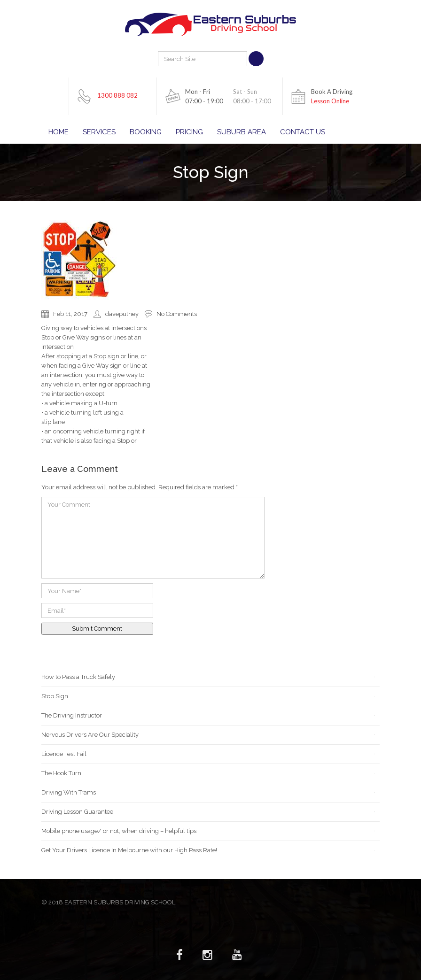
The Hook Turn (61, 773)
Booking (146, 132)
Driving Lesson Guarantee (77, 812)
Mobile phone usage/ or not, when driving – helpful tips (119, 831)
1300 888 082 (117, 95)
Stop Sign (55, 696)
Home (58, 132)
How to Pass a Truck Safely (78, 677)
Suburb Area (242, 132)
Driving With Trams (69, 792)
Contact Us (303, 132)
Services (99, 132)
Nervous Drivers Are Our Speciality (90, 735)
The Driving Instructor (72, 715)
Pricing (189, 132)
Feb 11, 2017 (70, 314)
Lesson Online (330, 101)
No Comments (177, 314)
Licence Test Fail (64, 754)
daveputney (122, 314)
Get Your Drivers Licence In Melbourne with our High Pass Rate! (129, 850)
